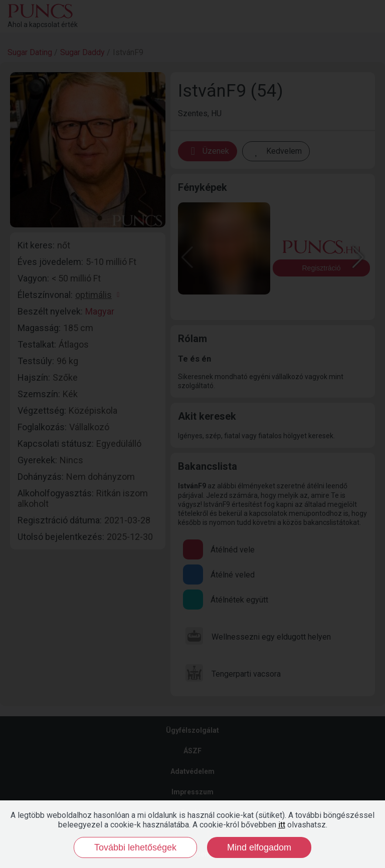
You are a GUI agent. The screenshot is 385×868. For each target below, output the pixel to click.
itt (282, 825)
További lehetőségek (135, 847)
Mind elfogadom (259, 847)
